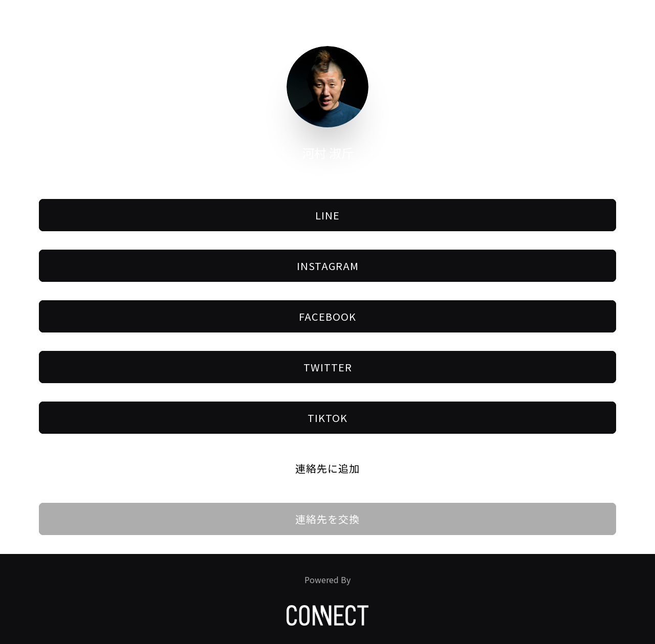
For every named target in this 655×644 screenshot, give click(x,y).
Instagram (328, 266)
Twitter (328, 367)
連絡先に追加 (327, 468)
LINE (327, 215)
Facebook (327, 316)
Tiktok (327, 418)
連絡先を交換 (327, 519)
